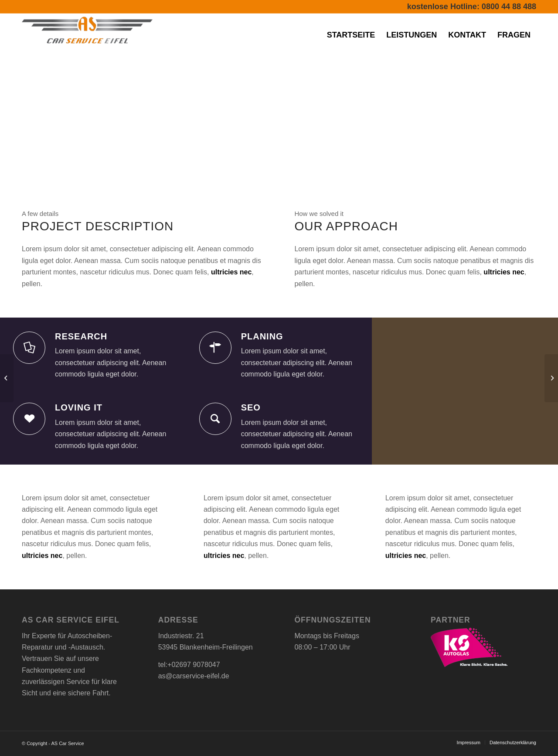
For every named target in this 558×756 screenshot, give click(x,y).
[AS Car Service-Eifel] (87, 35)
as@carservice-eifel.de (194, 676)
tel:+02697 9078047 (189, 665)
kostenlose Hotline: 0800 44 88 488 (472, 7)
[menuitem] (351, 35)
